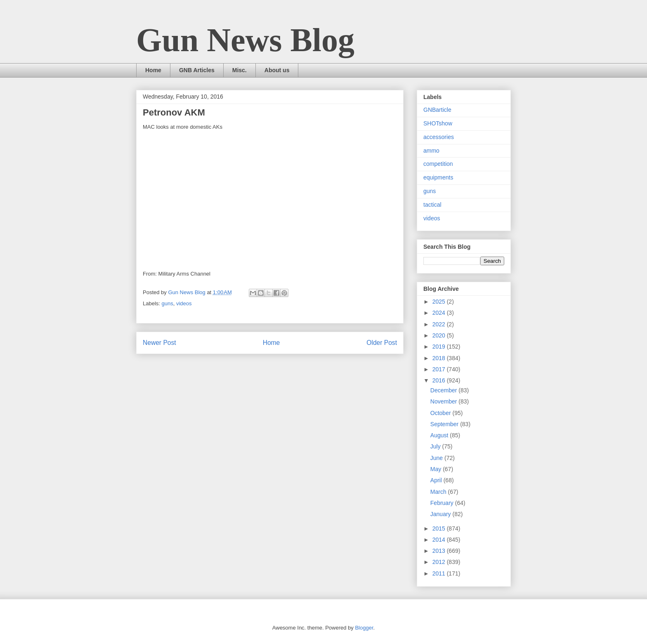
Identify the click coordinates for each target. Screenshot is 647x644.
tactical (432, 205)
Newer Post (159, 343)
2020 (440, 335)
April (437, 480)
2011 (440, 573)
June (437, 458)
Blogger (364, 628)
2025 (440, 302)
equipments (438, 177)
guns (168, 303)
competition (438, 164)
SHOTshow (438, 123)
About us (277, 70)
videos (184, 303)
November (444, 401)
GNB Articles (197, 70)
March (439, 492)
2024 (440, 313)
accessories (439, 137)
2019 (440, 347)
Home (153, 70)
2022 (440, 324)
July (436, 446)
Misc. (240, 70)
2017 (440, 369)
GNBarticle (437, 110)
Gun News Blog (245, 40)
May (437, 469)
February (443, 503)
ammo (431, 151)
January (442, 514)
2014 (440, 540)
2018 (440, 358)
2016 (440, 380)
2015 (440, 528)
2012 (440, 562)
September (445, 424)
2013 (440, 551)
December (444, 390)
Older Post (382, 343)
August (440, 435)
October (442, 413)
